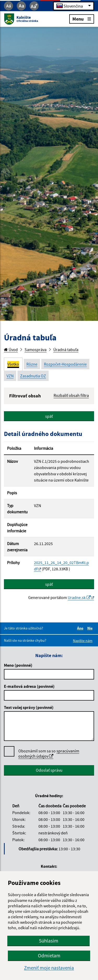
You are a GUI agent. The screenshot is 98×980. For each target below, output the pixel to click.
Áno (81, 628)
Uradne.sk (79, 597)
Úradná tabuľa (66, 349)
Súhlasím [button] (49, 941)
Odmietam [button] (49, 956)
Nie (91, 628)
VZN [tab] (10, 376)
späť (49, 416)
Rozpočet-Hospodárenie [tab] (65, 364)
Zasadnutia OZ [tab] (33, 376)
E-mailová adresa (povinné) (29, 686)
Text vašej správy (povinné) (29, 707)
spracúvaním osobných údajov (49, 753)
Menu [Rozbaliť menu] (82, 19)
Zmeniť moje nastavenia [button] (49, 968)
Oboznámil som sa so (49, 754)
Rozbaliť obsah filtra (71, 395)
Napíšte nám (83, 641)
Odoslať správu (49, 770)
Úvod (11, 349)
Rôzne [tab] (32, 364)
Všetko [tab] (13, 364)
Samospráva (36, 349)
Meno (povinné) (18, 665)
